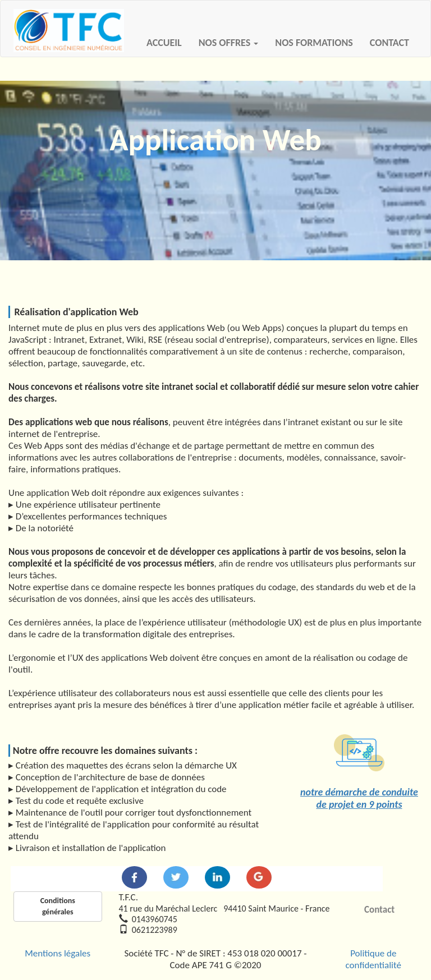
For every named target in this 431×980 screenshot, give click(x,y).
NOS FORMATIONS (314, 43)
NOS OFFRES (229, 43)
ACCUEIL (168, 42)
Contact (379, 910)
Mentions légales (58, 953)
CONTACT (389, 43)
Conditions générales (58, 906)
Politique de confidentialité (373, 959)
